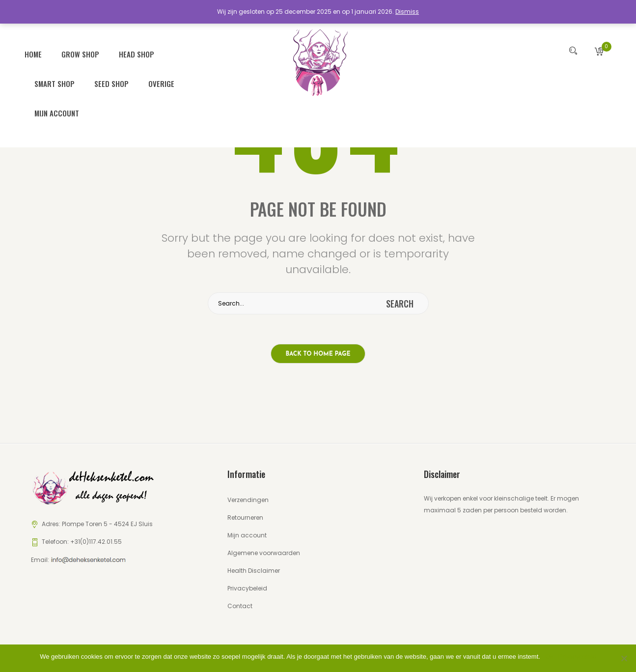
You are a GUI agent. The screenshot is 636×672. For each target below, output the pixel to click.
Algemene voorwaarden (264, 550)
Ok (549, 657)
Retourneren (245, 515)
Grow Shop (80, 52)
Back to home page (318, 352)
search (400, 302)
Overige (161, 82)
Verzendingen (248, 497)
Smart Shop (55, 82)
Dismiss (407, 12)
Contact (240, 603)
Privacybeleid (247, 586)
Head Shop (137, 52)
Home (33, 52)
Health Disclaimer (254, 568)
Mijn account (57, 111)
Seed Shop (111, 82)
